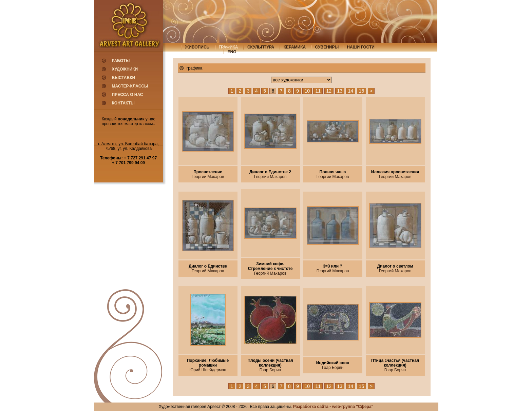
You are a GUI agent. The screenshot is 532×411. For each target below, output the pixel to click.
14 (351, 91)
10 (307, 91)
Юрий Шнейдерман (208, 370)
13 (340, 91)
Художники (125, 69)
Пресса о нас (128, 95)
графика (229, 47)
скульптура (261, 47)
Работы (121, 61)
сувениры (327, 47)
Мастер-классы (130, 86)
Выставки (124, 78)
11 (318, 91)
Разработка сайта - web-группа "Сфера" (333, 407)
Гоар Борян (270, 370)
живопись (197, 47)
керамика (295, 47)
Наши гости (361, 47)
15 (362, 91)
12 (329, 91)
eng (232, 52)
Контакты (123, 103)
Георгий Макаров (208, 177)
